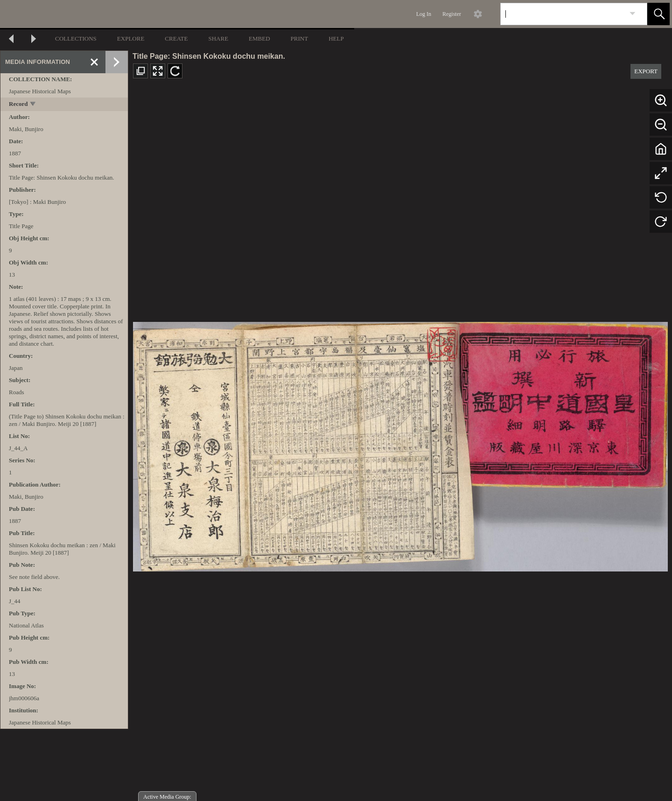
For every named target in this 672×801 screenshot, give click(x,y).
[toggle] (33, 105)
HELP (336, 38)
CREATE (176, 38)
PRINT (300, 38)
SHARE (218, 38)
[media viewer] (400, 444)
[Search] (563, 14)
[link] (633, 14)
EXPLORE (131, 38)
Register (452, 14)
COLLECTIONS (76, 38)
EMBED (259, 38)
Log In (424, 14)
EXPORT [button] (646, 71)
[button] (658, 14)
